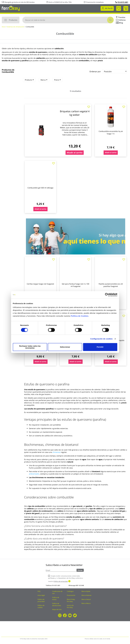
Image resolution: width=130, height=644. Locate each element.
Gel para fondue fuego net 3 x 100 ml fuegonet (76, 285)
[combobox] (68, 20)
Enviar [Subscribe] (80, 570)
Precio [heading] (57, 80)
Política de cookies (41, 606)
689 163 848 (80, 585)
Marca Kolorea (86, 595)
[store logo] (11, 8)
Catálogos (70, 591)
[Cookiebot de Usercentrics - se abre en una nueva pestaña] (107, 296)
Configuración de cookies (101, 340)
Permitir (100, 347)
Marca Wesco (86, 603)
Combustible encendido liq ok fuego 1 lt (111, 132)
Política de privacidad (41, 600)
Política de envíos (56, 598)
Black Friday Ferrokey (71, 600)
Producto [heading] (29, 80)
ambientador (34, 474)
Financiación (71, 595)
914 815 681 (122, 2)
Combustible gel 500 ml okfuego (40, 188)
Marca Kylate (86, 591)
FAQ (39, 591)
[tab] (29, 80)
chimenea (56, 452)
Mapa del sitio (57, 609)
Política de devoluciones (57, 604)
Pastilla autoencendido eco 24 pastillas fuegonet (111, 285)
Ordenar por (95, 71)
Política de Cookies (80, 317)
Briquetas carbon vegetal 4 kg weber (75, 113)
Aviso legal (41, 595)
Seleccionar (65, 347)
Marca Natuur (86, 599)
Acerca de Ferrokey (70, 606)
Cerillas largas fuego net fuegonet (40, 284)
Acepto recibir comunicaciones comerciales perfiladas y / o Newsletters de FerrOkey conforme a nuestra (66, 579)
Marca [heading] (44, 80)
